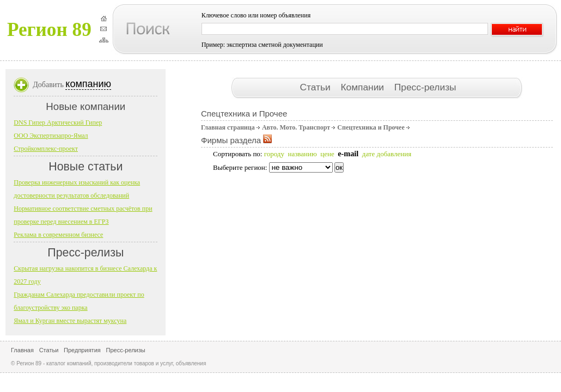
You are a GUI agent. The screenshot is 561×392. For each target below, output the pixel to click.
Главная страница (228, 127)
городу (274, 154)
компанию (88, 84)
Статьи (316, 87)
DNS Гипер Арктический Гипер (58, 122)
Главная (22, 350)
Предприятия (82, 350)
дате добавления (387, 154)
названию (302, 154)
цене (327, 154)
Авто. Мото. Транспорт (296, 127)
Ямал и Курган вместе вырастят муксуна (70, 321)
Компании (363, 87)
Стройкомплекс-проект (46, 149)
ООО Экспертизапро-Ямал (51, 136)
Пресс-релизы (425, 87)
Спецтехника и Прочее (371, 127)
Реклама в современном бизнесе (58, 235)
